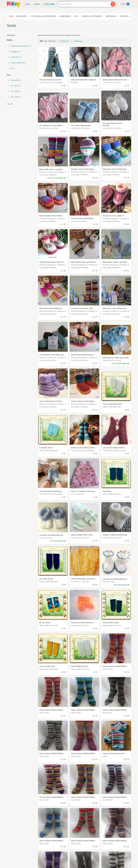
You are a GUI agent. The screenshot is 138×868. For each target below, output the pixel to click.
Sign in (28, 4)
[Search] (113, 4)
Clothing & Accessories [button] (43, 16)
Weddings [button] (111, 16)
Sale (11, 16)
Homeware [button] (65, 16)
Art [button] (76, 16)
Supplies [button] (124, 16)
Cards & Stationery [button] (92, 16)
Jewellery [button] (21, 16)
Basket (125, 4)
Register (37, 4)
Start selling (50, 4)
